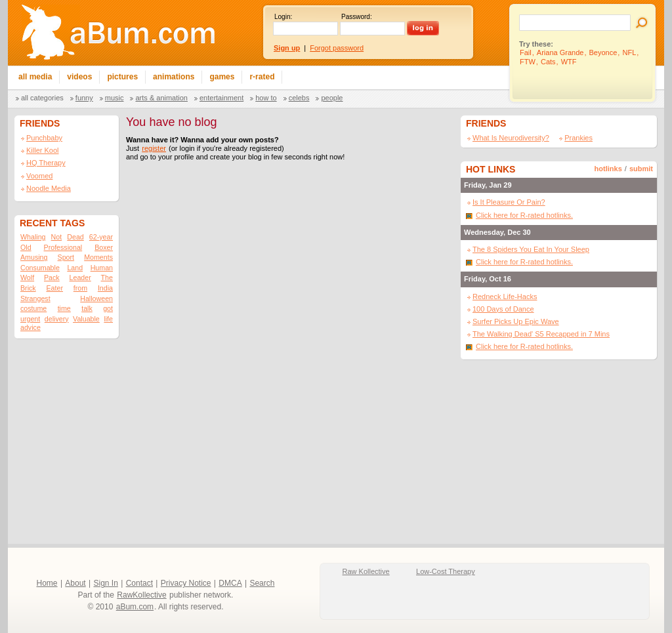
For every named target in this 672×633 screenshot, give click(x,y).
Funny (84, 98)
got (108, 308)
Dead (75, 237)
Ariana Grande (560, 52)
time (64, 308)
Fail (526, 52)
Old (26, 247)
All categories (42, 98)
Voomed (39, 176)
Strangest (35, 298)
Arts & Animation (161, 98)
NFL (629, 52)
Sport (66, 257)
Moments (98, 257)
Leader (80, 277)
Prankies (578, 138)
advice (31, 327)
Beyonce (603, 52)
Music (115, 98)
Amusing (34, 257)
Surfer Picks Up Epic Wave (516, 321)
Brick (28, 288)
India (105, 288)
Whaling (33, 237)
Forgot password (337, 48)
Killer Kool (43, 150)
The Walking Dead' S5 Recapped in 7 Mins (541, 334)
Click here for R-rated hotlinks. (524, 215)
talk (87, 308)
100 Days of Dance (503, 309)
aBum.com (135, 607)
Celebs (299, 98)
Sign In (106, 583)
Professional (63, 247)
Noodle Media (49, 188)
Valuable (86, 319)
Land (75, 268)
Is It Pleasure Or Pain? (509, 202)
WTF (569, 62)
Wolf (27, 277)
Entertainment (221, 98)
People (332, 98)
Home (47, 583)
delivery (57, 319)
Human (102, 268)
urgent (30, 319)
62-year (101, 237)
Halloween (96, 298)
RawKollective (141, 595)
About (75, 583)
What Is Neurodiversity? (511, 138)
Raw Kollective (366, 571)
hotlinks (608, 169)
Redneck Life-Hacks (505, 296)
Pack (52, 277)
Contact (139, 583)
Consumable (40, 268)
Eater (54, 288)
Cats (548, 62)
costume (33, 308)
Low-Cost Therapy (446, 571)
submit (641, 169)
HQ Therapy (46, 163)
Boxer (104, 247)
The (107, 277)
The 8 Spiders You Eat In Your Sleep (531, 249)
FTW (528, 62)
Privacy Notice (186, 583)
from (80, 288)
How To (266, 98)
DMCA (230, 583)
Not (57, 237)
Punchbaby (44, 138)
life (108, 319)
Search (262, 583)
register (154, 148)
